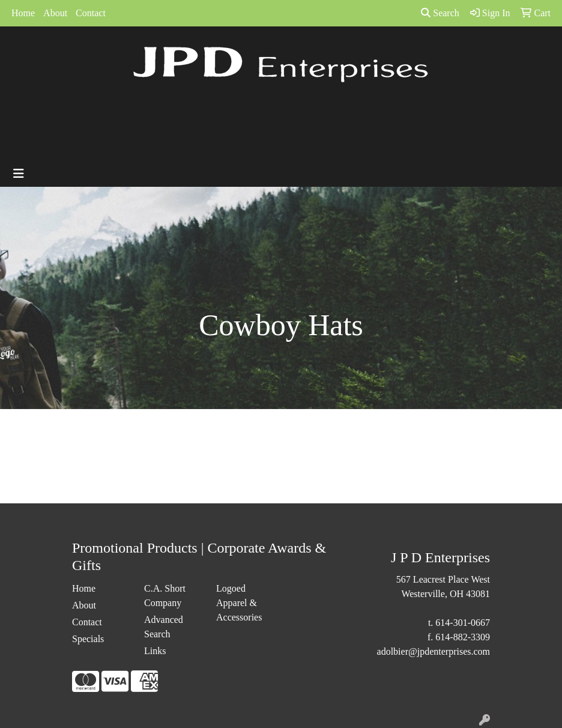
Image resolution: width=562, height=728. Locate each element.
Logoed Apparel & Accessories (239, 603)
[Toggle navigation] (19, 174)
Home (23, 13)
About (55, 13)
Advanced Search (164, 627)
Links (155, 651)
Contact (91, 13)
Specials (88, 639)
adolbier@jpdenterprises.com (434, 651)
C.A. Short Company (165, 596)
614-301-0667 (463, 623)
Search (440, 13)
